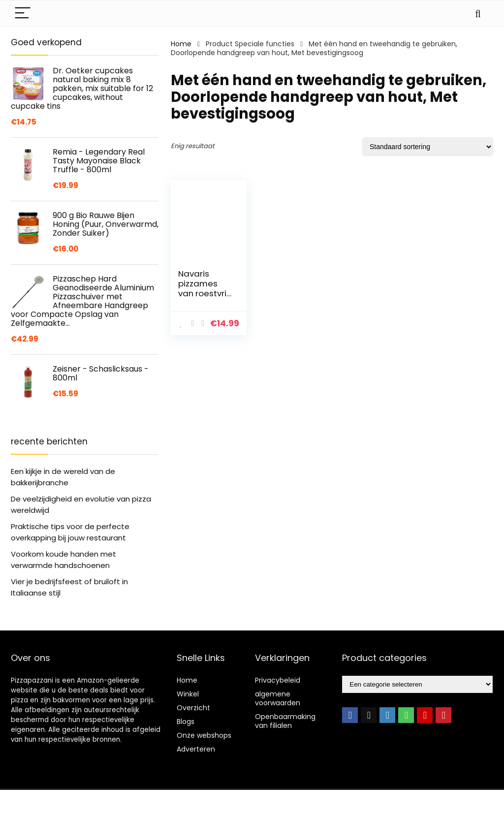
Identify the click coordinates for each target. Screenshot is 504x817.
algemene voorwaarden (278, 698)
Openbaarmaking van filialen (285, 721)
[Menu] (23, 14)
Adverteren (196, 749)
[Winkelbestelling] (428, 147)
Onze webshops (204, 735)
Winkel (188, 694)
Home (181, 44)
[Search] (478, 14)
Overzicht (193, 708)
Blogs (186, 722)
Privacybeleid (278, 680)
